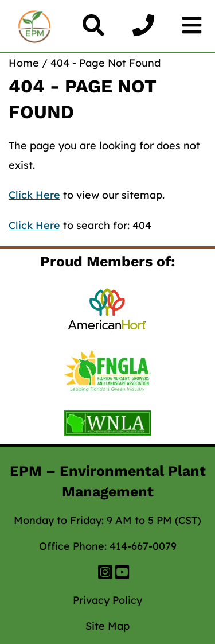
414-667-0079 (143, 546)
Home (24, 63)
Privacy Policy (107, 600)
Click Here (34, 195)
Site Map (107, 626)
